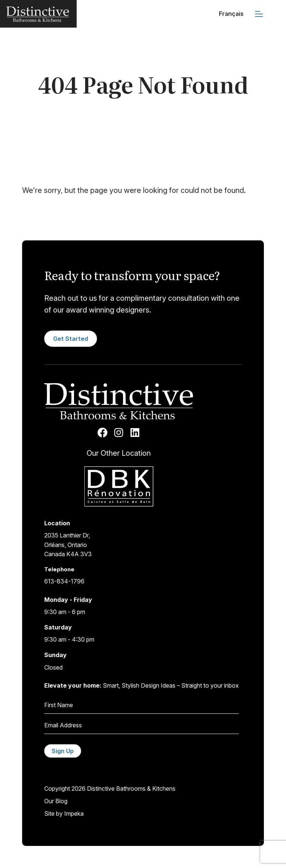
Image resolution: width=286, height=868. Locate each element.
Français (231, 14)
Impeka (74, 814)
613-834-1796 (64, 581)
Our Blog (56, 801)
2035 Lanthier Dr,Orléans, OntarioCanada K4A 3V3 (68, 545)
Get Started (71, 339)
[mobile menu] (259, 14)
